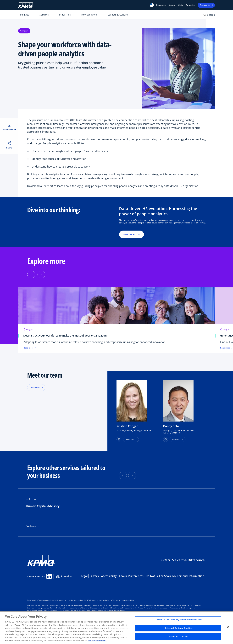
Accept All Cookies (178, 636)
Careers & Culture (118, 15)
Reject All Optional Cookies (178, 628)
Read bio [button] (130, 439)
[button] (152, 5)
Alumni (172, 5)
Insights (25, 15)
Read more (31, 526)
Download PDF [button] (131, 234)
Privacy (94, 576)
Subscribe (191, 5)
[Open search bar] (209, 15)
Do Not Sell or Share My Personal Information (175, 576)
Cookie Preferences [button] (131, 576)
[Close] (228, 627)
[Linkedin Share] (49, 576)
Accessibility (109, 576)
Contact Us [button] (35, 388)
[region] (116, 628)
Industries (65, 15)
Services (44, 15)
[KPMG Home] (25, 5)
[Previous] (31, 274)
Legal (84, 576)
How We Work (89, 15)
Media (181, 5)
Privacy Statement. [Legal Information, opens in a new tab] (97, 641)
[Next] (41, 274)
